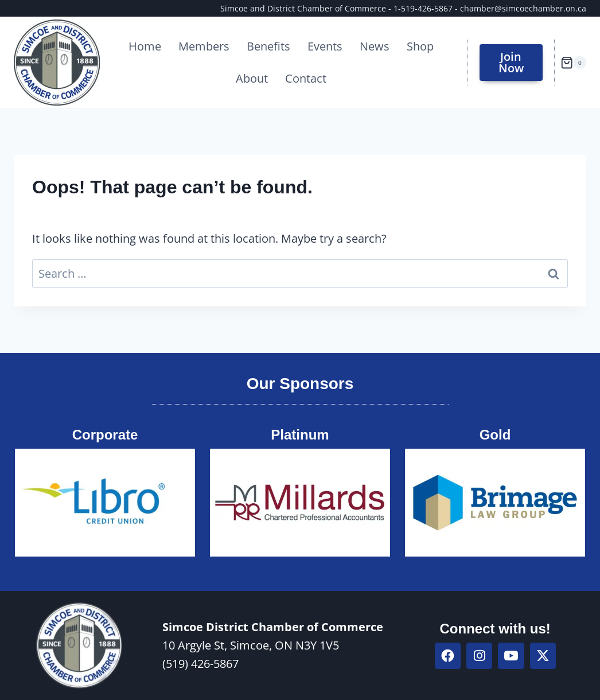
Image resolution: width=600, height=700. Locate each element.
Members (204, 46)
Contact (306, 78)
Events (325, 46)
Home (145, 46)
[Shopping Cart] (573, 63)
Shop (420, 46)
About (252, 78)
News (375, 46)
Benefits (268, 46)
